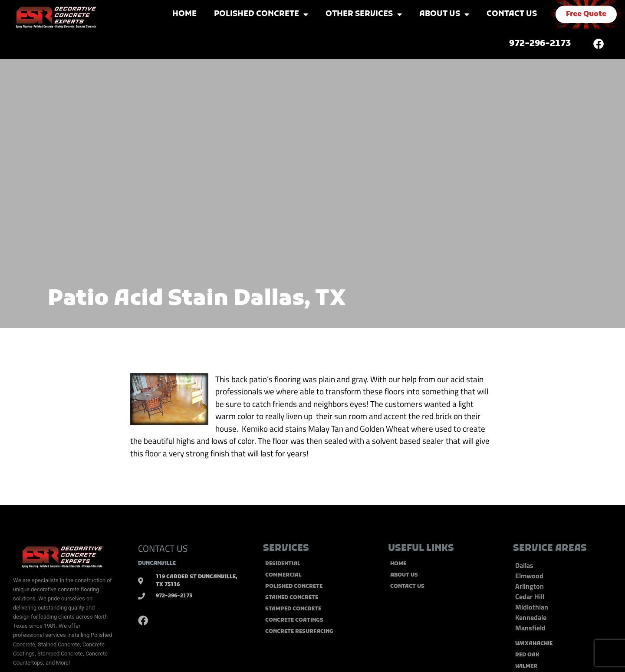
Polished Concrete (261, 14)
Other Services (364, 14)
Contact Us (512, 14)
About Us (444, 14)
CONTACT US (163, 548)
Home (184, 14)
